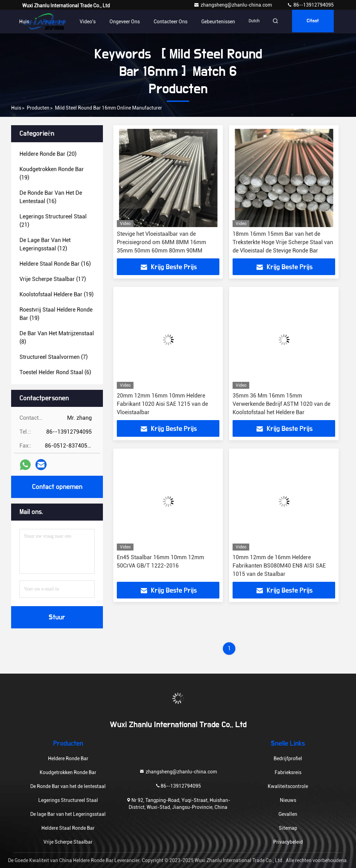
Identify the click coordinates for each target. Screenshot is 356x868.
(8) (57, 337)
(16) (51, 197)
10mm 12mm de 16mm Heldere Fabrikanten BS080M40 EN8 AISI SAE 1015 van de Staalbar (279, 566)
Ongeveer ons (118, 22)
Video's (81, 22)
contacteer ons (164, 22)
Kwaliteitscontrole (288, 786)
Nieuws (288, 800)
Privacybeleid (288, 842)
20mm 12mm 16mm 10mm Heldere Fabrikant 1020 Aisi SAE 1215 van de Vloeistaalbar (162, 404)
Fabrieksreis (288, 772)
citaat (311, 22)
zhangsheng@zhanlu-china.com (233, 5)
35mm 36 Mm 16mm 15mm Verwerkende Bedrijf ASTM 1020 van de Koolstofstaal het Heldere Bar (281, 404)
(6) (55, 372)
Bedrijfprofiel (288, 758)
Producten (48, 22)
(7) (54, 357)
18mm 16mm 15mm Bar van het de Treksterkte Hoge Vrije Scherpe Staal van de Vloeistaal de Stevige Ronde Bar (283, 242)
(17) (53, 279)
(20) (48, 154)
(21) (53, 221)
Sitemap (288, 828)
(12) (45, 244)
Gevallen (288, 814)
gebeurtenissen (212, 22)
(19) (52, 173)
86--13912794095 (310, 5)
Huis (18, 22)
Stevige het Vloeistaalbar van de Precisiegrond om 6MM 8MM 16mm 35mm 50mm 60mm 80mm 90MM (161, 242)
